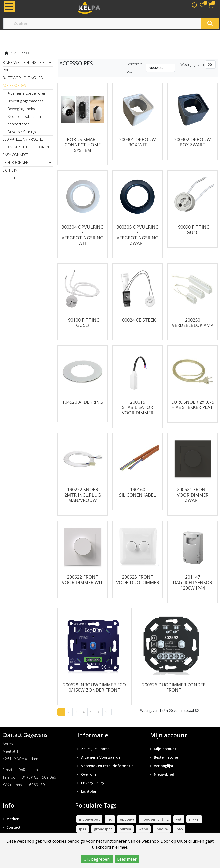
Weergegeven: (193, 64)
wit (179, 809)
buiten (125, 819)
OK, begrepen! (97, 859)
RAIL (6, 70)
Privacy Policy (93, 773)
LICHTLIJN (10, 170)
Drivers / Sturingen (24, 132)
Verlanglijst (164, 756)
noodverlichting (155, 809)
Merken (13, 809)
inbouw (162, 819)
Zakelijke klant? (95, 739)
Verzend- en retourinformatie (107, 756)
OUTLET (9, 178)
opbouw (127, 809)
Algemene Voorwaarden (102, 748)
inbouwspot (89, 809)
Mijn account (165, 739)
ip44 (83, 819)
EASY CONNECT (15, 155)
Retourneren (17, 826)
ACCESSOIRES (25, 53)
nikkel (194, 809)
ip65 (179, 819)
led (110, 809)
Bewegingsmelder (23, 109)
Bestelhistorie (166, 748)
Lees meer (127, 859)
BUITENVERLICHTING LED (23, 78)
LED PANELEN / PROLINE (23, 139)
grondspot (103, 819)
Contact (14, 818)
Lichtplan (89, 781)
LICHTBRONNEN (16, 162)
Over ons (89, 765)
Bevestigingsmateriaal (26, 101)
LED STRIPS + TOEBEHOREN (26, 147)
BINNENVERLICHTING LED (23, 62)
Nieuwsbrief (164, 765)
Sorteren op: (134, 67)
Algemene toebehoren (27, 93)
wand (143, 819)
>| (107, 702)
